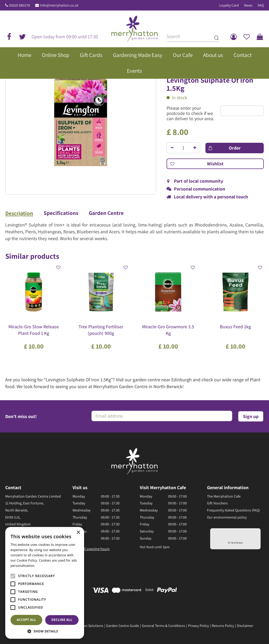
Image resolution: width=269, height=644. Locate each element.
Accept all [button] (27, 620)
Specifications (61, 213)
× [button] (78, 533)
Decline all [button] (62, 620)
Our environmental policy (227, 517)
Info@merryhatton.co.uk (59, 5)
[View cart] (260, 37)
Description (19, 213)
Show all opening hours (91, 549)
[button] (45, 631)
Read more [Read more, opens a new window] (45, 566)
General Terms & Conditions (164, 626)
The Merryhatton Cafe (224, 496)
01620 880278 (20, 5)
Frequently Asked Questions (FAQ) (233, 510)
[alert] (45, 583)
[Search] (193, 37)
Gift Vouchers (217, 503)
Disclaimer (245, 626)
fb (9, 37)
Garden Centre (106, 213)
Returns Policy (223, 626)
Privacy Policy (198, 626)
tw (22, 37)
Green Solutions (91, 626)
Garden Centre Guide (123, 626)
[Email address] (162, 416)
